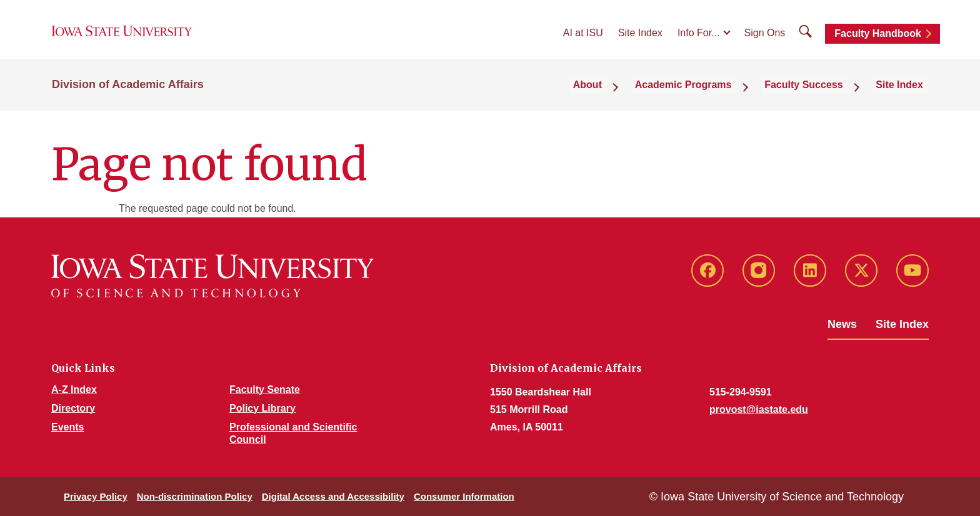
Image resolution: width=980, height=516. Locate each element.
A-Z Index (74, 389)
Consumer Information (464, 496)
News (842, 324)
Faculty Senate (265, 389)
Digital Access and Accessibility (333, 496)
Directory (73, 408)
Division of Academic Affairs (128, 95)
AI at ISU (583, 38)
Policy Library (262, 408)
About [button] (616, 95)
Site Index (640, 38)
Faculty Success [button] (817, 95)
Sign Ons (765, 38)
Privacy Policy (96, 496)
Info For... (699, 38)
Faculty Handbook (878, 39)
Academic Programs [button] (704, 95)
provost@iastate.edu (759, 409)
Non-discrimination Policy (195, 496)
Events (67, 427)
